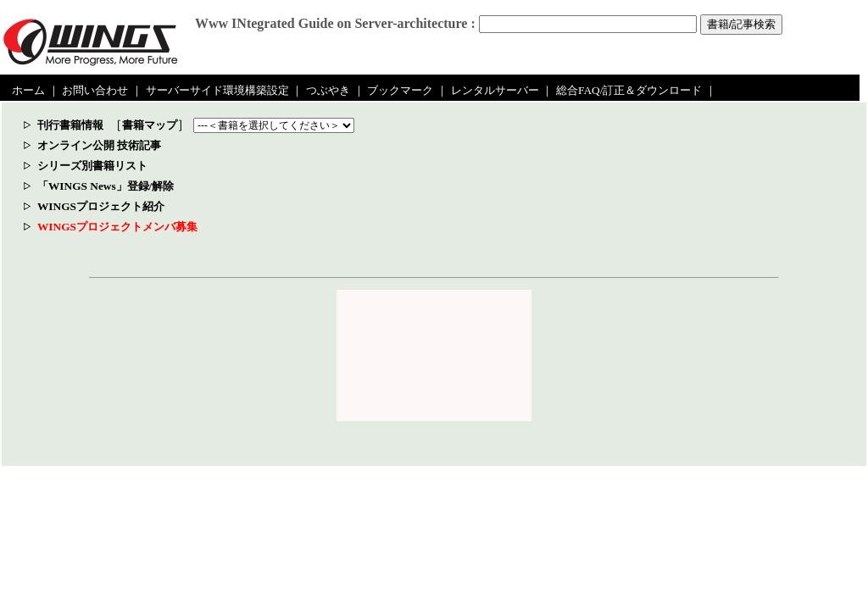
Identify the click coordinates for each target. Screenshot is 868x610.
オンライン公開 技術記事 (99, 145)
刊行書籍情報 (70, 125)
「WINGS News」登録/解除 (106, 186)
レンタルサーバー (495, 90)
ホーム (28, 90)
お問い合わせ (95, 90)
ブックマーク (400, 90)
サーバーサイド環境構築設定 (217, 90)
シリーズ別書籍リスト (92, 166)
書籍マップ (150, 125)
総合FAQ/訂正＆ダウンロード (629, 90)
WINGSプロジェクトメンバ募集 (117, 227)
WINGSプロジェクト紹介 (101, 206)
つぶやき (328, 90)
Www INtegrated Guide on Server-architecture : (335, 23)
